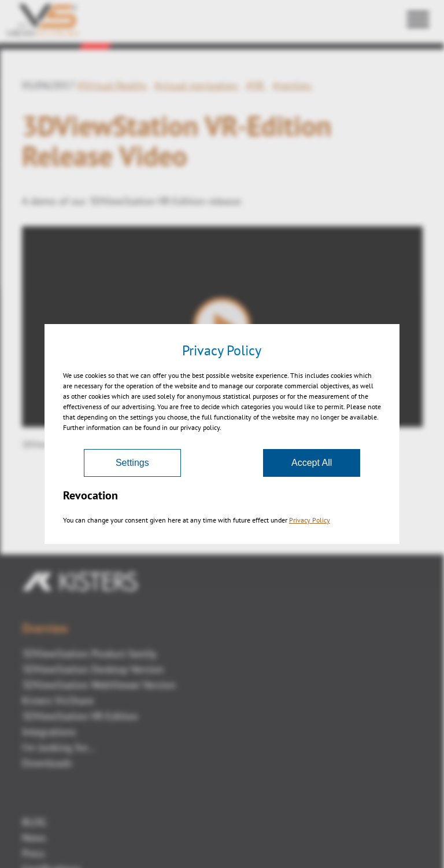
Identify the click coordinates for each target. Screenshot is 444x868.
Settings (132, 463)
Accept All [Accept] (312, 463)
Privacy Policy (310, 520)
